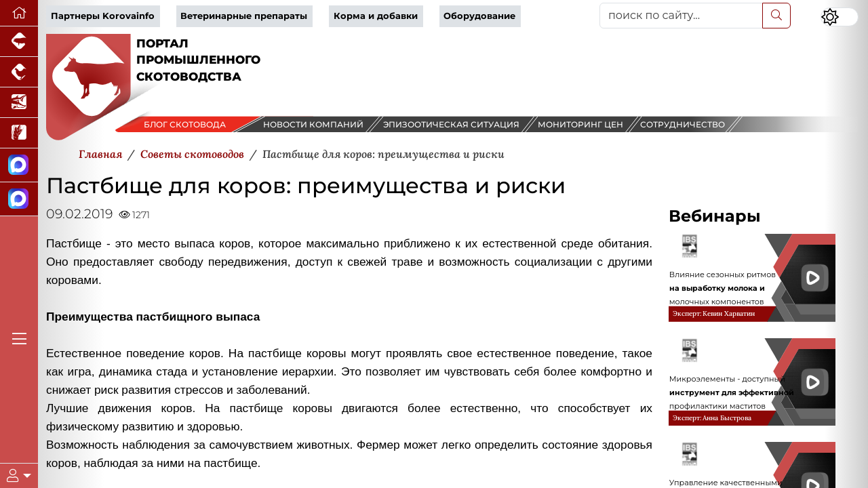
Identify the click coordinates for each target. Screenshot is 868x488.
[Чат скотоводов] (19, 199)
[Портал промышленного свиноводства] (19, 42)
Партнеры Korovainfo (103, 16)
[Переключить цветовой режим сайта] (840, 17)
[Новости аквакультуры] (19, 103)
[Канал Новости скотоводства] (19, 165)
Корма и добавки (376, 16)
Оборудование (479, 16)
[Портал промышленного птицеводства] (19, 72)
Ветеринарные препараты (244, 16)
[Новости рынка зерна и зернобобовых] (19, 133)
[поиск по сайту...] (681, 16)
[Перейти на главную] (19, 13)
